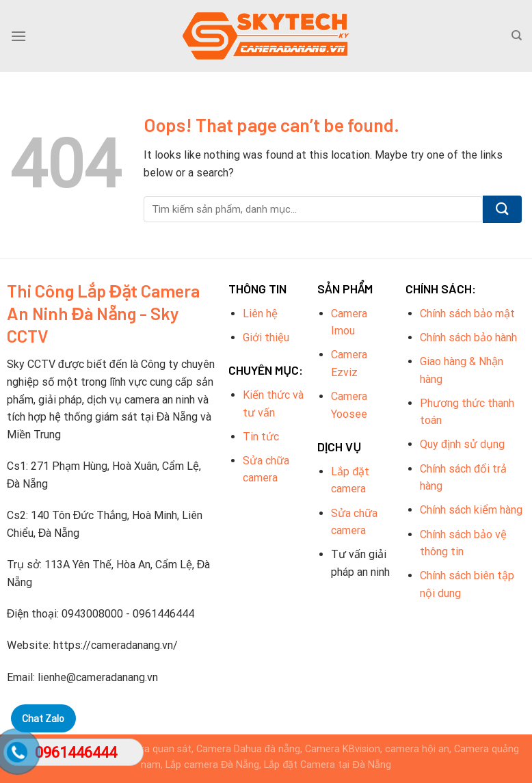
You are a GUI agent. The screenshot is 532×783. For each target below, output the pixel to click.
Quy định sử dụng (462, 444)
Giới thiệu (266, 337)
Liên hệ (260, 314)
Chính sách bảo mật (467, 314)
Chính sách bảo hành (468, 337)
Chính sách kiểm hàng (471, 510)
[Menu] (18, 36)
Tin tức (261, 437)
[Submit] (502, 209)
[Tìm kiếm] (517, 36)
